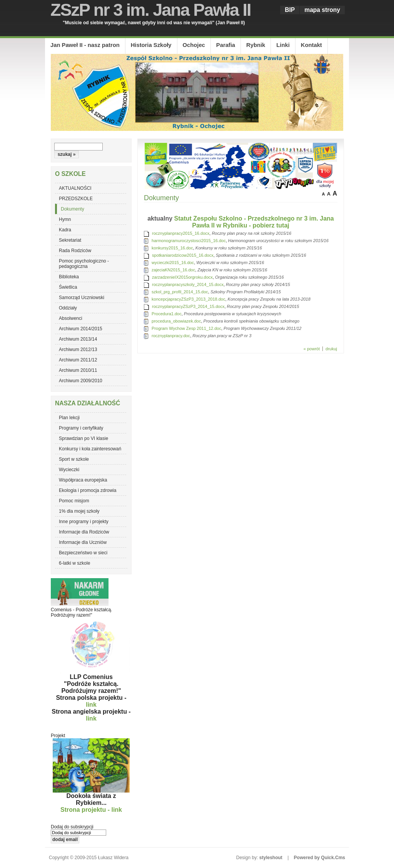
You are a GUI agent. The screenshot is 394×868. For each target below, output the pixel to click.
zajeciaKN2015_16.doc (173, 270)
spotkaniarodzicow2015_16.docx (183, 255)
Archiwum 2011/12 (78, 360)
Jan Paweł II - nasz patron (85, 45)
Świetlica (68, 287)
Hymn (65, 219)
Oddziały (68, 308)
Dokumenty (73, 209)
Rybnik (256, 45)
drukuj (331, 349)
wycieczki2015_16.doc (173, 263)
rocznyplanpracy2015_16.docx (181, 233)
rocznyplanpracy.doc (171, 336)
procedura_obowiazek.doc (176, 321)
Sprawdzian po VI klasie (83, 438)
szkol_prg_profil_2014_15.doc (180, 292)
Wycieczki (69, 470)
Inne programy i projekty (84, 522)
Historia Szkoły (151, 45)
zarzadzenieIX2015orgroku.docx (182, 277)
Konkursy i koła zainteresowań (90, 449)
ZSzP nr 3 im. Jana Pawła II (150, 10)
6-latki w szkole (74, 563)
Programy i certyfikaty (81, 428)
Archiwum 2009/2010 (81, 381)
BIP (290, 10)
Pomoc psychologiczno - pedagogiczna (84, 264)
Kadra (65, 230)
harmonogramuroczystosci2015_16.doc (189, 241)
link (91, 705)
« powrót (312, 349)
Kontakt (311, 45)
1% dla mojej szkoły (79, 511)
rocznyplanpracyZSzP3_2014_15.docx (188, 306)
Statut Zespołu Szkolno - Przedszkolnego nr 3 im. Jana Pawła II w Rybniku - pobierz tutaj (254, 222)
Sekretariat (70, 240)
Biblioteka (69, 277)
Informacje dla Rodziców (84, 532)
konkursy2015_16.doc (172, 248)
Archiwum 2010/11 (78, 370)
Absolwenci (71, 318)
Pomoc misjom (74, 501)
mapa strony (322, 10)
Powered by (320, 858)
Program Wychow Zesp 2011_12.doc (186, 328)
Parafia (226, 45)
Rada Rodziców (75, 251)
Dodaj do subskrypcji (72, 827)
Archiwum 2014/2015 (81, 329)
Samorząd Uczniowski (82, 298)
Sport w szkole (74, 459)
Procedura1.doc (167, 314)
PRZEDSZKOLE (76, 199)
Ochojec (194, 45)
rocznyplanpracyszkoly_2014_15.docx (188, 284)
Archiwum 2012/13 (78, 350)
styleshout (271, 858)
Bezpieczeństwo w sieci (83, 553)
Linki (283, 45)
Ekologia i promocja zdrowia (88, 490)
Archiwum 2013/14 (78, 339)
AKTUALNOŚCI (75, 188)
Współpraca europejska (83, 480)
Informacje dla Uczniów (83, 542)
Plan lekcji (69, 418)
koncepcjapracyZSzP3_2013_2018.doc (188, 299)
